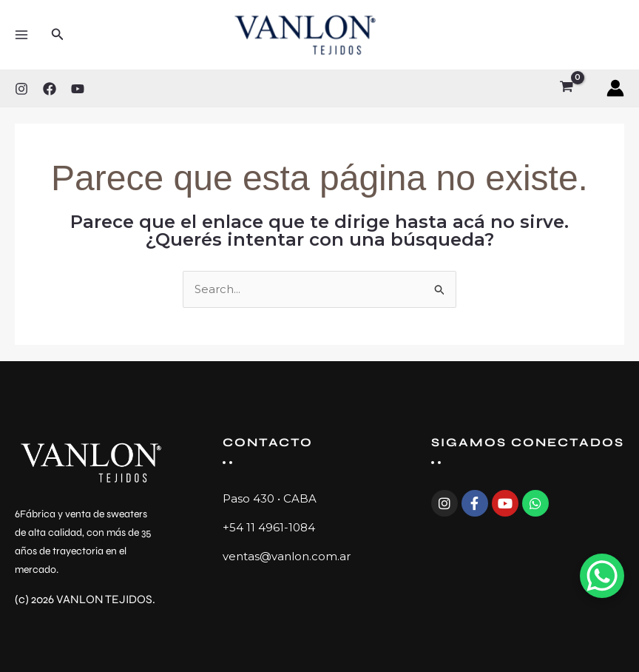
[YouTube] (78, 89)
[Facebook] (50, 89)
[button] (58, 35)
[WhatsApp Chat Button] (602, 576)
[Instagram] (21, 89)
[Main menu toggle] (21, 34)
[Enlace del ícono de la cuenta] (615, 88)
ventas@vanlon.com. (281, 556)
